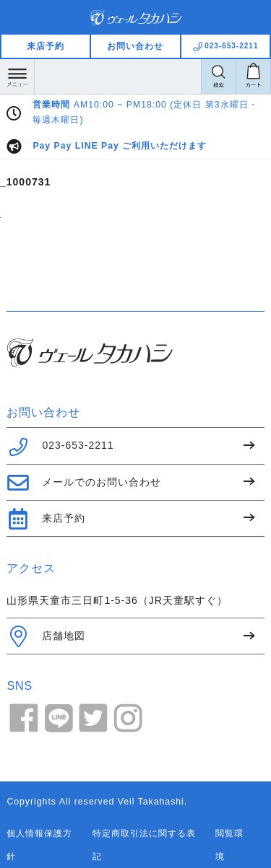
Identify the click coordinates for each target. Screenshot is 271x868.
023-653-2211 (60, 447)
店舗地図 (46, 636)
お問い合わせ (135, 46)
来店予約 (46, 46)
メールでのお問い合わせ (84, 483)
